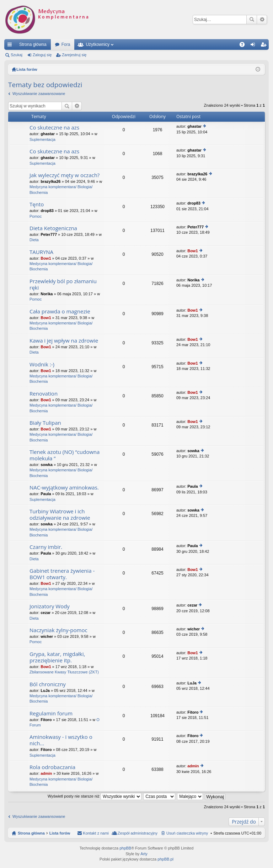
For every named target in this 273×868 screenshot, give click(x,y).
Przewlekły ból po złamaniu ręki (63, 284)
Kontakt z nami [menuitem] (96, 833)
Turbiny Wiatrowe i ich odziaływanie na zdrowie (60, 515)
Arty (144, 854)
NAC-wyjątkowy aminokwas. (64, 488)
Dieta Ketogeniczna (53, 228)
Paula (46, 494)
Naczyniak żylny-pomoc (58, 630)
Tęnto (37, 204)
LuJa (45, 690)
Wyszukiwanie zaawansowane (262, 20)
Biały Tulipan (45, 423)
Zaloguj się (42, 55)
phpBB (125, 848)
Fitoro (46, 720)
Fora (66, 44)
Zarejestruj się (74, 55)
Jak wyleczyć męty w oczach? (65, 175)
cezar (45, 613)
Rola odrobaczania (52, 767)
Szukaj (252, 20)
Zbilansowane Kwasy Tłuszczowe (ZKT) (64, 672)
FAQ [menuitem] (244, 46)
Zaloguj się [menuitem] (254, 46)
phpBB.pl (165, 859)
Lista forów (60, 833)
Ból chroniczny (48, 684)
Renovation (44, 394)
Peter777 (49, 234)
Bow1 (46, 258)
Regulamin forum (51, 713)
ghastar (48, 134)
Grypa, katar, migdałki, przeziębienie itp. (57, 657)
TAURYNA (41, 252)
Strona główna (33, 44)
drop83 (47, 211)
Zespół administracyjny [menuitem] (138, 833)
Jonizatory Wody (50, 606)
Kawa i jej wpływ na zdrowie (64, 341)
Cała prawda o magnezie (60, 311)
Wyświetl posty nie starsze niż (95, 796)
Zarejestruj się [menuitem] (265, 46)
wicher (47, 636)
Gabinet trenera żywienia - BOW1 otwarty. (62, 574)
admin (46, 773)
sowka (47, 465)
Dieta (34, 240)
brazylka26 (50, 181)
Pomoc (36, 216)
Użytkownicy (98, 44)
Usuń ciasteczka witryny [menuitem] (187, 833)
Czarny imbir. (46, 547)
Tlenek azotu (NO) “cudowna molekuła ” (65, 455)
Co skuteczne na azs (54, 128)
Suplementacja (42, 139)
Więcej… (11, 46)
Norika (47, 294)
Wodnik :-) (42, 364)
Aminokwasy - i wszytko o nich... (61, 740)
